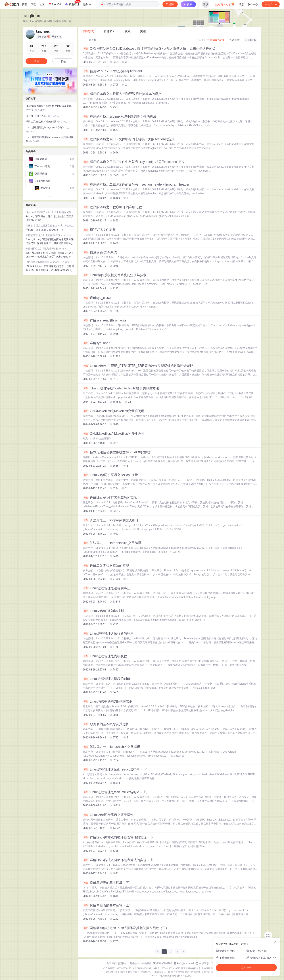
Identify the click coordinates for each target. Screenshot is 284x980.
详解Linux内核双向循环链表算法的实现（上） (120, 860)
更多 (87, 4)
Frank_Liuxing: (34, 239)
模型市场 (73, 3)
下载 (33, 4)
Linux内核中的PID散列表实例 (108, 701)
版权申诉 (206, 972)
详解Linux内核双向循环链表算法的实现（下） (120, 837)
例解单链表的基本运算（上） (107, 905)
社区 (42, 4)
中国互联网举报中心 (143, 972)
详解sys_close (97, 298)
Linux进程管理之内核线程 (105, 656)
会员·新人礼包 (225, 4)
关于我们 (112, 963)
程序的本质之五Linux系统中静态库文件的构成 (120, 117)
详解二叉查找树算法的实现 (106, 566)
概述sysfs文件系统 (100, 252)
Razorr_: (30, 216)
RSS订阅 (250, 40)
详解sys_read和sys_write (105, 320)
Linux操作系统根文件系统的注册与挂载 (115, 275)
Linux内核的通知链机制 (103, 611)
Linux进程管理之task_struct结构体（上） (116, 792)
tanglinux (31, 16)
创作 (271, 4)
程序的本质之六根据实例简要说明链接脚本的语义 (122, 94)
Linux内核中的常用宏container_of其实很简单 (50, 139)
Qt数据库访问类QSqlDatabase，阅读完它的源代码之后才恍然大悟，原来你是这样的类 (149, 49)
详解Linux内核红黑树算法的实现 (110, 498)
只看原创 (90, 40)
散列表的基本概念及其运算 (106, 724)
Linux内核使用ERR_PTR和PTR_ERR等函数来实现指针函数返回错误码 (138, 366)
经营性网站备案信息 (191, 968)
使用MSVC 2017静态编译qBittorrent (112, 71)
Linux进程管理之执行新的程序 (108, 634)
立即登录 (246, 968)
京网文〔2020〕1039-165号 (167, 968)
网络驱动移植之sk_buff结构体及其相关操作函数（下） (126, 928)
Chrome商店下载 (162, 972)
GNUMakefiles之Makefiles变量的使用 (113, 411)
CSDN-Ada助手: (35, 266)
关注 (36, 61)
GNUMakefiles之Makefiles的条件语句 (113, 434)
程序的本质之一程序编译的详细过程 (112, 207)
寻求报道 (146, 963)
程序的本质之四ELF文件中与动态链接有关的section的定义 (129, 139)
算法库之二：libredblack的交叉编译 (112, 543)
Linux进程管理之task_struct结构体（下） (116, 769)
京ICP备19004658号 (142, 968)
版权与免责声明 (193, 972)
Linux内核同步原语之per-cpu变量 (110, 475)
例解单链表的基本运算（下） (107, 883)
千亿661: (31, 230)
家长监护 (110, 972)
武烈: (29, 253)
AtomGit (55, 4)
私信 (63, 61)
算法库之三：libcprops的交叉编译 (111, 520)
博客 (25, 4)
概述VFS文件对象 (99, 230)
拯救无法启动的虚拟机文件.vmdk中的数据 (117, 452)
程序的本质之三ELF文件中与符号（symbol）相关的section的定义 (134, 162)
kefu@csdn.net (186, 963)
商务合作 (135, 963)
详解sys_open (97, 343)
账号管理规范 (178, 972)
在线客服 (204, 963)
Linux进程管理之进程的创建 (106, 679)
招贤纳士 (123, 963)
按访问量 (235, 40)
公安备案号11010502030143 (117, 968)
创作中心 (253, 4)
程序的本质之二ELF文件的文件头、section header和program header (136, 184)
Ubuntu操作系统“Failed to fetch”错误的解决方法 (121, 388)
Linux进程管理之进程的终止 (106, 588)
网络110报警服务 (124, 972)
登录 (206, 4)
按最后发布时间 (216, 40)
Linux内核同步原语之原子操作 (108, 815)
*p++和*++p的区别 (42, 116)
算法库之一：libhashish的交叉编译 (111, 747)
